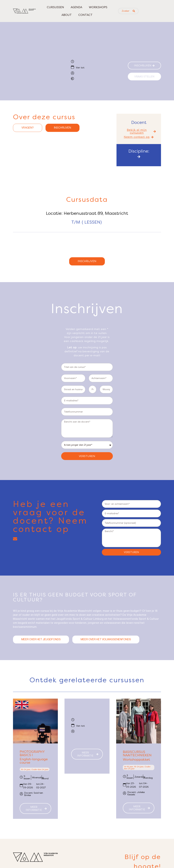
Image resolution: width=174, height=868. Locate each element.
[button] (139, 131)
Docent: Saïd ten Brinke (34, 796)
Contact (85, 15)
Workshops (98, 7)
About (67, 15)
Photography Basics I (32, 755)
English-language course (34, 763)
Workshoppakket (136, 761)
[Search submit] (134, 11)
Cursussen (55, 7)
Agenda (76, 7)
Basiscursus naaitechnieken (137, 755)
